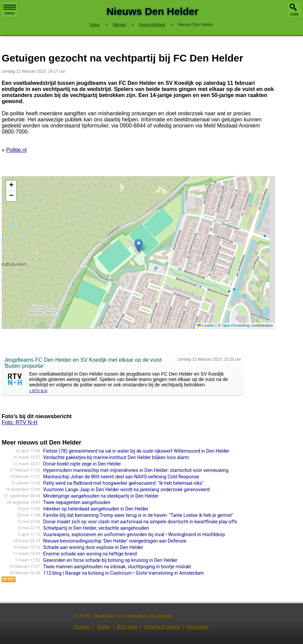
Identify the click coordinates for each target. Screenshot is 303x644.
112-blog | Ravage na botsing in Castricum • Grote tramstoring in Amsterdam (124, 573)
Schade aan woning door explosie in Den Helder (93, 547)
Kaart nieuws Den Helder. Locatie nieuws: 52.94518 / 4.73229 (137, 253)
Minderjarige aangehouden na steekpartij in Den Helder (101, 496)
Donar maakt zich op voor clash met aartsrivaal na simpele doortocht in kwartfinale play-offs (140, 522)
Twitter (103, 627)
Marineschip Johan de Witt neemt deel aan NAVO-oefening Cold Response (121, 477)
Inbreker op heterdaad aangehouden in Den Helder (96, 509)
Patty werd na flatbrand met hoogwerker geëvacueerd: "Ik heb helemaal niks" (124, 483)
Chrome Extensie (162, 627)
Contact (82, 627)
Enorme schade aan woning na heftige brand (90, 554)
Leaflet (206, 326)
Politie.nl (16, 150)
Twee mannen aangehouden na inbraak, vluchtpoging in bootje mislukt (117, 567)
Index (95, 25)
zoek (294, 14)
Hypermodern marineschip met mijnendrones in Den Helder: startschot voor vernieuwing (136, 470)
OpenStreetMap (236, 326)
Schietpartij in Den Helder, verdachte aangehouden (96, 528)
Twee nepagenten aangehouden (77, 502)
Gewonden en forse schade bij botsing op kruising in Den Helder (110, 560)
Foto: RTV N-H (20, 422)
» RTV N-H (38, 391)
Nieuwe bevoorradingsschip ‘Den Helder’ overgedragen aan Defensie (115, 541)
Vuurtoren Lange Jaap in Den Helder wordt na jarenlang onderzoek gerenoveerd (127, 490)
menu (10, 10)
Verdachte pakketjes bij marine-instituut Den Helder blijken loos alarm (116, 457)
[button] (139, 246)
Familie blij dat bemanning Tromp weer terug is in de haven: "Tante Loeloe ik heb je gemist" (138, 515)
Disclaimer (198, 627)
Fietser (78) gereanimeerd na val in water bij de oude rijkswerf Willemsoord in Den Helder (136, 451)
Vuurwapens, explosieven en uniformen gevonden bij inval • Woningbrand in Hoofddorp (134, 534)
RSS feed (127, 627)
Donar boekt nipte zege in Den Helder (82, 464)
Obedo (164, 616)
